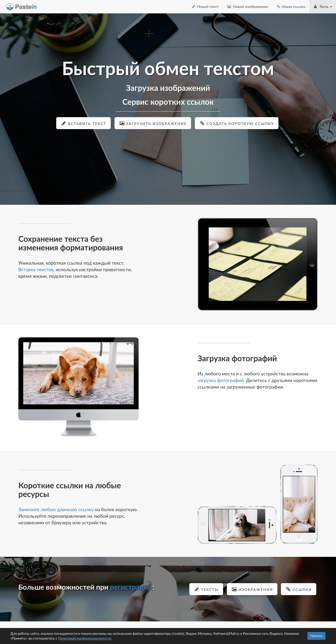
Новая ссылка (291, 6)
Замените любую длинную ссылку (56, 509)
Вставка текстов (36, 269)
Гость (323, 6)
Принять (316, 636)
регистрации (131, 587)
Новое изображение (247, 6)
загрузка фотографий (221, 380)
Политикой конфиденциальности (85, 638)
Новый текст (205, 6)
